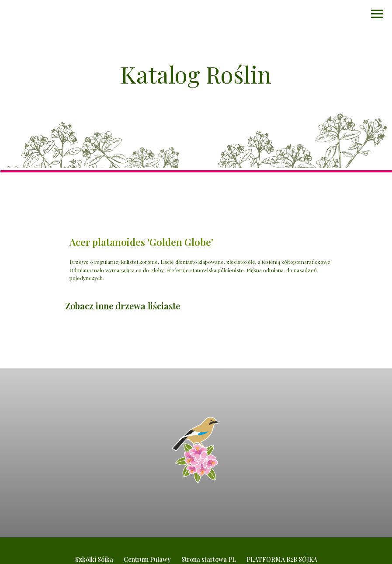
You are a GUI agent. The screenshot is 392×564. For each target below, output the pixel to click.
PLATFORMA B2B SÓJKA (282, 559)
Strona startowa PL (209, 559)
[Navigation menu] (377, 14)
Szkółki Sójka (94, 559)
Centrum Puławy (147, 559)
